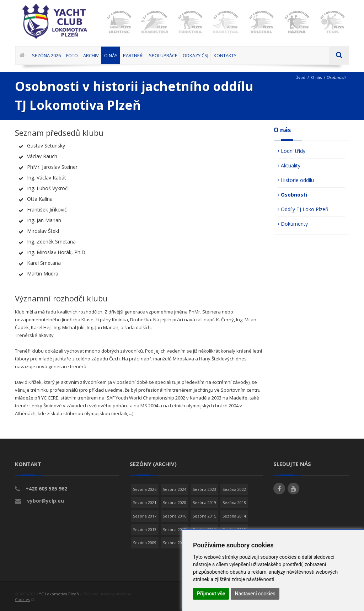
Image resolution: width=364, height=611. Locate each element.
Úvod (300, 77)
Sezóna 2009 (145, 543)
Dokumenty (293, 224)
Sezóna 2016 (175, 516)
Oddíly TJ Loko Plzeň (303, 209)
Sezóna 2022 (234, 489)
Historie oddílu (296, 180)
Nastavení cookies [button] (255, 594)
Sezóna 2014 (234, 516)
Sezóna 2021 (145, 502)
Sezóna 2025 (145, 489)
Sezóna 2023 (204, 489)
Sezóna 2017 (145, 516)
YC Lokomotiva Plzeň (59, 594)
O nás (316, 77)
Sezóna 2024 (175, 489)
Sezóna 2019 (204, 502)
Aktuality (289, 165)
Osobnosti (292, 195)
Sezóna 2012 (175, 529)
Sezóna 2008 (175, 543)
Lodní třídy (291, 151)
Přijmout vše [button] (211, 594)
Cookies (22, 599)
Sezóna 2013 (145, 529)
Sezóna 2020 (175, 502)
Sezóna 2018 (234, 502)
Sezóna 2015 (204, 516)
